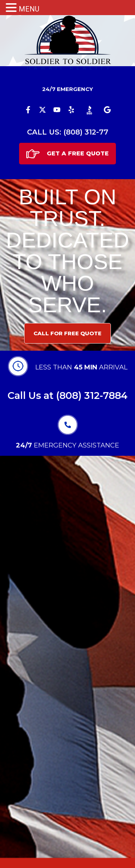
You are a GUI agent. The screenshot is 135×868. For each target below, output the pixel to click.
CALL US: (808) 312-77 (68, 132)
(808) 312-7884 (92, 396)
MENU (29, 9)
